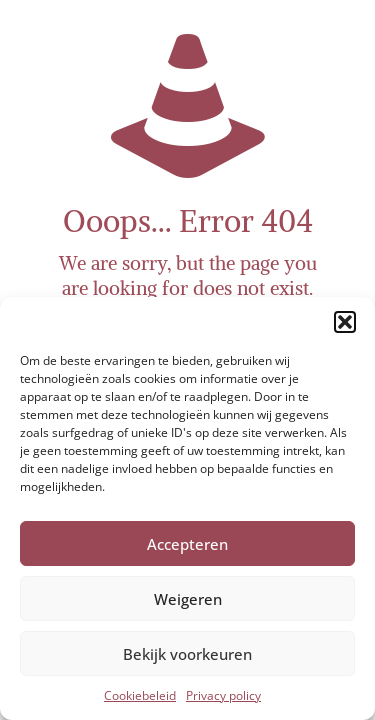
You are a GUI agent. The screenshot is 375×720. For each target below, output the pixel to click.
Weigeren (188, 599)
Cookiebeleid (140, 695)
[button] (345, 322)
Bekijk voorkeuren (187, 654)
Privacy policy (223, 695)
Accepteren (187, 544)
